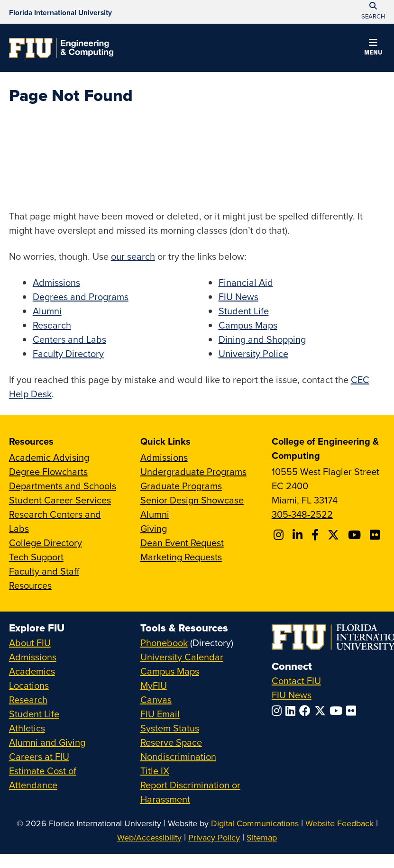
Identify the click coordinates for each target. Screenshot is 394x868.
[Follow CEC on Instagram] (280, 535)
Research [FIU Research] (28, 699)
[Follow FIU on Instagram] (279, 711)
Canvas (156, 699)
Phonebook (164, 643)
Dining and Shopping (262, 339)
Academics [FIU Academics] (32, 671)
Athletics (27, 728)
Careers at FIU (39, 756)
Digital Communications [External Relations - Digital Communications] (255, 823)
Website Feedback (339, 823)
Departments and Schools (63, 486)
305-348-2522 (302, 514)
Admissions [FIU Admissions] (33, 657)
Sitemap (262, 837)
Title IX (155, 771)
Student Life (244, 311)
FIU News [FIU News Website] (292, 695)
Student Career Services (60, 500)
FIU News (238, 297)
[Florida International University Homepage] (60, 12)
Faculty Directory (68, 353)
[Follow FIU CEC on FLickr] (376, 535)
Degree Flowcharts (48, 471)
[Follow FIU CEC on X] (335, 535)
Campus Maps (248, 325)
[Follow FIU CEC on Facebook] (316, 535)
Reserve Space (171, 742)
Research (52, 325)
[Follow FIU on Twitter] (322, 711)
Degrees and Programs (81, 297)
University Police (253, 353)
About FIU (30, 643)
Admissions (56, 282)
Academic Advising (49, 457)
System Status (170, 728)
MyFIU (154, 685)
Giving (154, 528)
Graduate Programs (181, 486)
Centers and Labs (69, 339)
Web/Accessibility (149, 837)
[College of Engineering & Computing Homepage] (61, 48)
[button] (373, 48)
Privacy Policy (214, 837)
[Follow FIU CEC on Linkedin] (299, 535)
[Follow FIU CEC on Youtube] (356, 535)
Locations (29, 685)
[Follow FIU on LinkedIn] (292, 711)
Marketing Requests (181, 557)
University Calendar (182, 657)
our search (133, 256)
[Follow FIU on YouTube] (338, 711)
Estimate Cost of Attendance (43, 778)
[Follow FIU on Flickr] (353, 711)
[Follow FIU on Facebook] (307, 711)
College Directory (46, 543)
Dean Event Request (182, 543)
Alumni (47, 311)
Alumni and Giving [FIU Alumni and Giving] (47, 742)
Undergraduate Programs (193, 471)
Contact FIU (296, 681)
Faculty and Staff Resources (44, 578)
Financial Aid (246, 282)
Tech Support (36, 557)
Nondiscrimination (178, 756)
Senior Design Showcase (192, 500)
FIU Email (160, 714)
